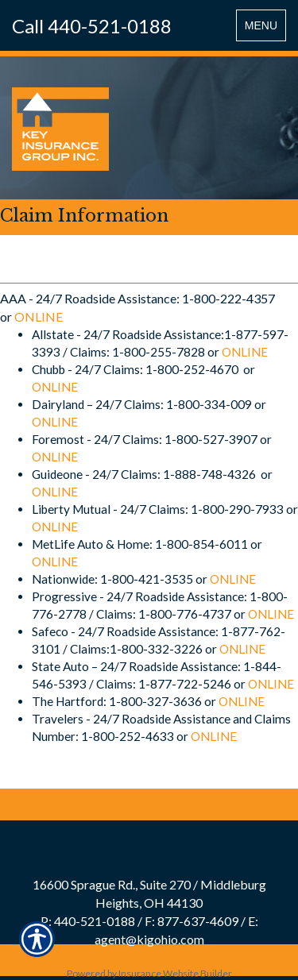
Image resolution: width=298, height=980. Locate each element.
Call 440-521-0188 (92, 26)
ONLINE (39, 316)
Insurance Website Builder (175, 973)
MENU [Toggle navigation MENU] (265, 29)
